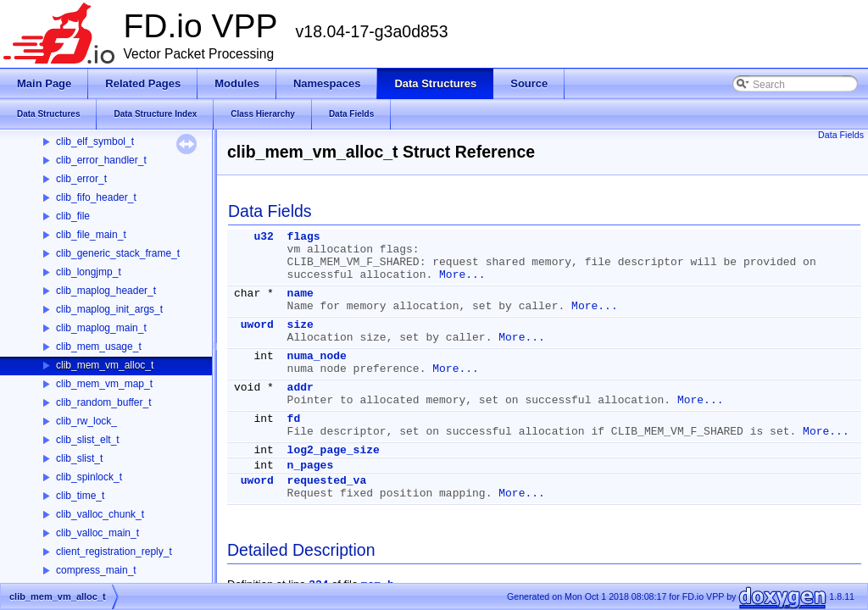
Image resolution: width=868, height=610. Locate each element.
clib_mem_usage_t (99, 347)
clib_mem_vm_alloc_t (105, 365)
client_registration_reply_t (114, 552)
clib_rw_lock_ (86, 421)
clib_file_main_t (91, 235)
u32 (263, 237)
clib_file (73, 216)
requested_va (327, 481)
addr (300, 388)
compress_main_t (96, 570)
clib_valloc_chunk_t (100, 514)
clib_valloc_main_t (97, 533)
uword (257, 325)
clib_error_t (81, 179)
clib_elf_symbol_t (95, 141)
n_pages (311, 466)
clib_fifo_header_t (96, 197)
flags (304, 237)
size (300, 325)
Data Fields (841, 135)
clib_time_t (80, 496)
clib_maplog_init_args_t (109, 309)
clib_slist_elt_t (88, 440)
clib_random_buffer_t (104, 402)
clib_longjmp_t (89, 272)
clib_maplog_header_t (106, 291)
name (300, 294)
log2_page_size (334, 450)
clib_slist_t (79, 458)
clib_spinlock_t (89, 477)
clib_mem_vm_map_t (104, 384)
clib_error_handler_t (101, 160)
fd (294, 419)
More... (462, 275)
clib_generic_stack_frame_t (118, 253)
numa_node (317, 356)
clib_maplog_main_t (101, 328)
